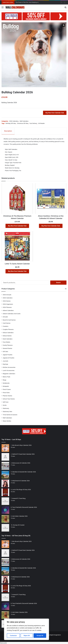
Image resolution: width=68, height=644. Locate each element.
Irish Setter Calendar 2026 (20, 516)
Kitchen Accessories (9, 367)
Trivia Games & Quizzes (10, 415)
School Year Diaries (9, 399)
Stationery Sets (7, 411)
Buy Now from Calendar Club (55, 113)
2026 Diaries (7, 301)
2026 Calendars (14, 121)
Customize (13, 636)
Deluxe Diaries (7, 336)
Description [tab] (8, 131)
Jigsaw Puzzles (8, 355)
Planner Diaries (7, 396)
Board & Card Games (9, 320)
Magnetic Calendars (9, 374)
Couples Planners (8, 329)
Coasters (6, 326)
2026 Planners (7, 307)
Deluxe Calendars (8, 333)
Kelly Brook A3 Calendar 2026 (21, 481)
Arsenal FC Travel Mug (19, 498)
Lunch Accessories (9, 370)
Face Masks (6, 342)
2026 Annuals (7, 295)
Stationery (6, 408)
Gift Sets (5, 351)
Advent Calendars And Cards (12, 314)
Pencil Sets (6, 393)
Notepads (6, 386)
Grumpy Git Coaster (19, 525)
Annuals (5, 317)
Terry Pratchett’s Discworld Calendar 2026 (25, 507)
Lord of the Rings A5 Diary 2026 (22, 490)
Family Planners (8, 345)
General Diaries (7, 348)
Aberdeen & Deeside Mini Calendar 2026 (24, 472)
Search (58, 283)
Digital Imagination (55, 635)
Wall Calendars (24, 121)
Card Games (7, 323)
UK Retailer (41, 123)
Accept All (40, 636)
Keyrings (5, 364)
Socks (5, 405)
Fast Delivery (33, 123)
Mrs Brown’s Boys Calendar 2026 (22, 445)
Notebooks (6, 383)
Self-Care (6, 402)
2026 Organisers (8, 304)
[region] (27, 629)
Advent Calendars (8, 310)
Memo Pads (6, 377)
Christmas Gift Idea (23, 123)
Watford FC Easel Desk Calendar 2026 (23, 454)
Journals (5, 361)
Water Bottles (7, 421)
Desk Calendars (8, 339)
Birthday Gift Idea (11, 123)
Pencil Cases (7, 389)
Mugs (4, 380)
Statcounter (3, 643)
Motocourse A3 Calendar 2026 (21, 463)
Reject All (27, 636)
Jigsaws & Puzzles (9, 358)
